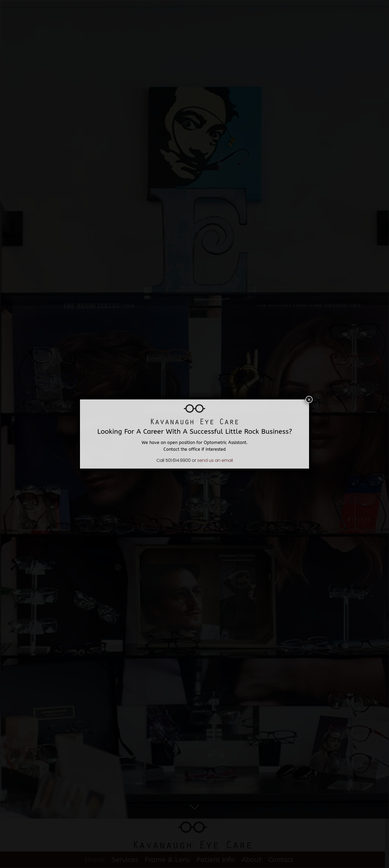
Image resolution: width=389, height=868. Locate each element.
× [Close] (309, 399)
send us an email (215, 460)
